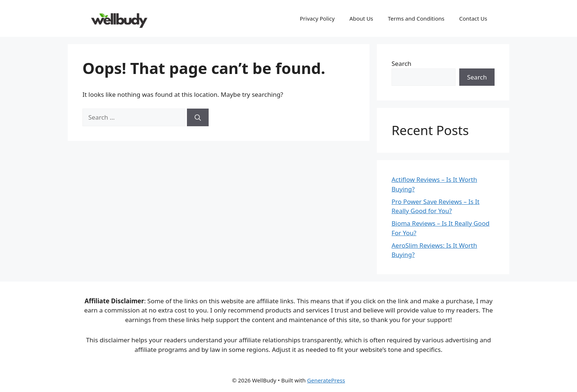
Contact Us (473, 18)
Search (401, 63)
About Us (361, 18)
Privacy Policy (317, 18)
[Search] (198, 117)
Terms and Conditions (416, 18)
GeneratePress (326, 380)
